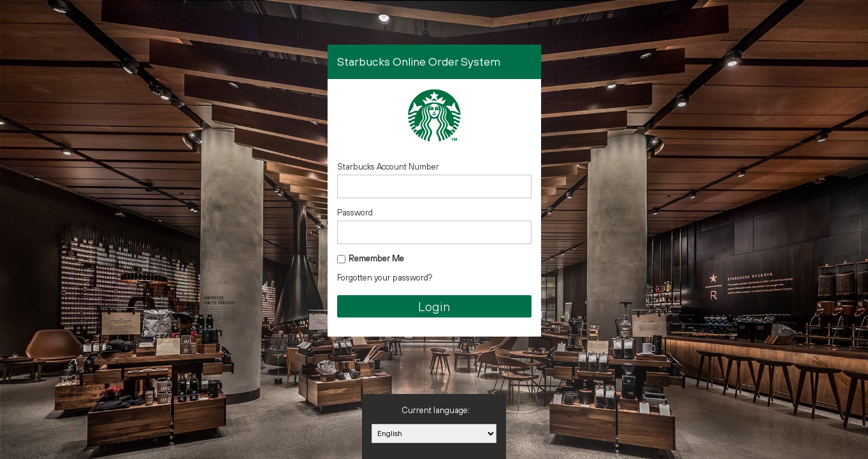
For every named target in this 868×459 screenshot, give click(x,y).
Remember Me (376, 259)
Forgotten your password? (385, 278)
